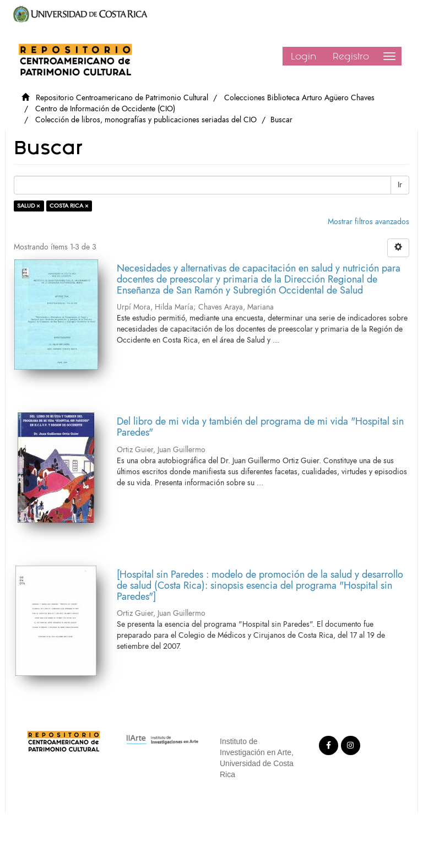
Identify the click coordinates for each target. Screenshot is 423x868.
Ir (400, 185)
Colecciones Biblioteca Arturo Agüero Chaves (299, 98)
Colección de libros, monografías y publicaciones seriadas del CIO (146, 120)
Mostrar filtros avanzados (368, 222)
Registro (351, 56)
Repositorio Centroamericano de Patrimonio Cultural (122, 98)
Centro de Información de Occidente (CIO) (105, 109)
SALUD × (29, 206)
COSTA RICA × (69, 206)
